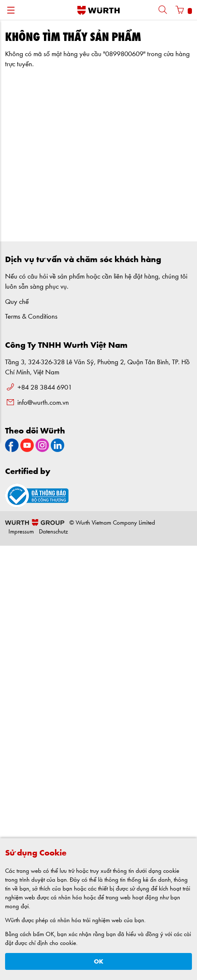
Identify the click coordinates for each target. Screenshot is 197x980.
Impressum (21, 532)
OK (99, 962)
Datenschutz (53, 532)
